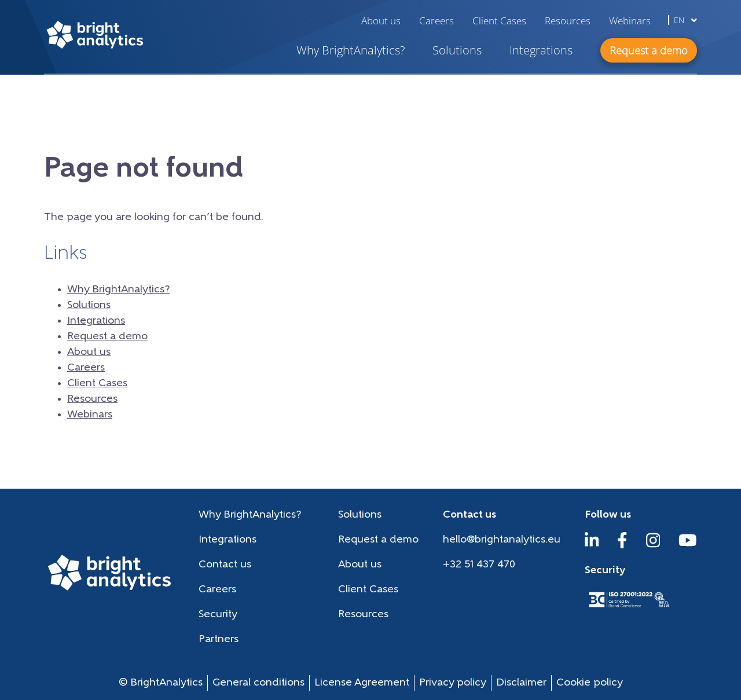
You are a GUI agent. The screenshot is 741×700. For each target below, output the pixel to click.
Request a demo (107, 337)
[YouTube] (688, 546)
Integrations (541, 50)
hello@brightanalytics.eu (502, 540)
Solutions (457, 50)
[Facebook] (622, 546)
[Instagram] (653, 546)
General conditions (258, 683)
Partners (219, 639)
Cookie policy (590, 683)
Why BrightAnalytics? (351, 50)
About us (381, 21)
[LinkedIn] (592, 546)
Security (218, 615)
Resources (568, 21)
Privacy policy (453, 683)
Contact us (225, 565)
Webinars (630, 21)
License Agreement (362, 683)
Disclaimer (521, 683)
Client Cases (499, 21)
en (685, 20)
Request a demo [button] (649, 50)
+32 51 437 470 (479, 565)
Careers (436, 21)
